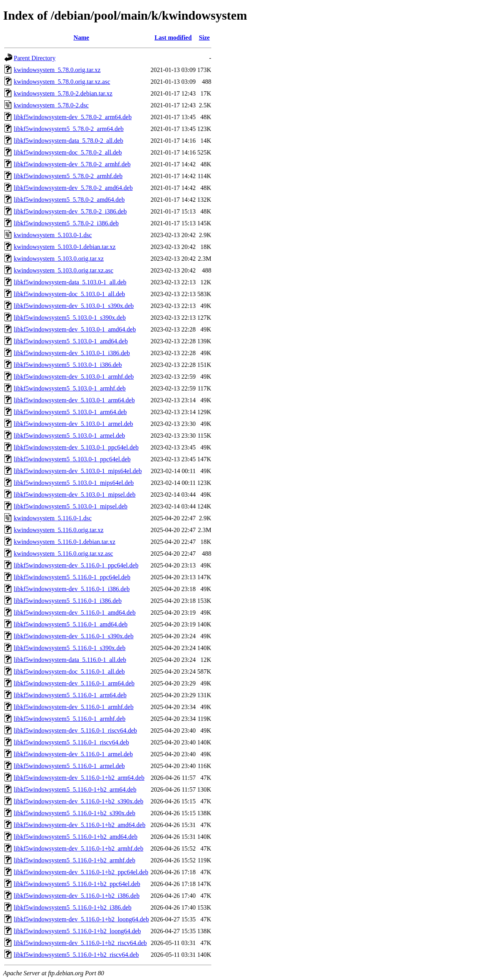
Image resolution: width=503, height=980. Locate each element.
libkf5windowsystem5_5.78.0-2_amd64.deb (69, 200)
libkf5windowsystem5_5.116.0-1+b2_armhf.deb (74, 860)
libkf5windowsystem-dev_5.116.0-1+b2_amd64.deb (80, 825)
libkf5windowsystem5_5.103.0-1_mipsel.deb (71, 506)
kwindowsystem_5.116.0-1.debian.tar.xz (64, 542)
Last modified (173, 38)
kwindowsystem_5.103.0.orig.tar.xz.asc (63, 270)
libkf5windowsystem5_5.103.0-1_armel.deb (69, 436)
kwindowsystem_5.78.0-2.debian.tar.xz (63, 93)
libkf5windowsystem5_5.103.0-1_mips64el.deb (74, 483)
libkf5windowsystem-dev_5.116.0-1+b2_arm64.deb (79, 778)
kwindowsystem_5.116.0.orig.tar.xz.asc (63, 554)
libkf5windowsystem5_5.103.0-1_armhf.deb (70, 388)
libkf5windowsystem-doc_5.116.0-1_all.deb (69, 671)
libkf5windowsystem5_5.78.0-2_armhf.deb (68, 176)
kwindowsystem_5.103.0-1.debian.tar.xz (65, 247)
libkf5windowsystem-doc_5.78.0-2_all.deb (68, 152)
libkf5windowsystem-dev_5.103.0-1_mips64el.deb (78, 471)
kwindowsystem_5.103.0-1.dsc (53, 235)
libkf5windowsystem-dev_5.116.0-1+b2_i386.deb (77, 896)
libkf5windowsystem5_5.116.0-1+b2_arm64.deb (75, 789)
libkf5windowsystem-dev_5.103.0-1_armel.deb (73, 424)
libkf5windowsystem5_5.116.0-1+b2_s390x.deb (74, 813)
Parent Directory (35, 58)
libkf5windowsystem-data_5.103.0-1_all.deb (70, 282)
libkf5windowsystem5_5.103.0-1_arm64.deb (70, 412)
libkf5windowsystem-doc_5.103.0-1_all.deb (69, 294)
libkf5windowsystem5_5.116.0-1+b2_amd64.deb (76, 837)
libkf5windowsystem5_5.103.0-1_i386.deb (68, 365)
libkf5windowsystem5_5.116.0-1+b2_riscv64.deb (76, 955)
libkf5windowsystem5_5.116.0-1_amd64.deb (71, 624)
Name (81, 38)
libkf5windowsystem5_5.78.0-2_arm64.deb (69, 129)
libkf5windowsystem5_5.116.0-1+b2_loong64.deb (77, 931)
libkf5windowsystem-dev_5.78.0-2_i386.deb (70, 211)
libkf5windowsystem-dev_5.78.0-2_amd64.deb (73, 188)
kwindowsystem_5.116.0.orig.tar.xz (59, 530)
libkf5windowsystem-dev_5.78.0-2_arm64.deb (73, 117)
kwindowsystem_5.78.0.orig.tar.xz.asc (62, 82)
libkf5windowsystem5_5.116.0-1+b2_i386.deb (73, 907)
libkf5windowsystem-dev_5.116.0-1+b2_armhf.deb (79, 848)
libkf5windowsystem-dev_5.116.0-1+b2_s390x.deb (79, 801)
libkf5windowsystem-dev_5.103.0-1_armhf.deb (74, 377)
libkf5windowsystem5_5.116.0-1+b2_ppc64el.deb (77, 884)
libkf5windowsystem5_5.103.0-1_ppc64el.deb (72, 459)
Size (204, 38)
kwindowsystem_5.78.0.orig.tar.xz (57, 70)
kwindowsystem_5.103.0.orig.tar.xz (59, 259)
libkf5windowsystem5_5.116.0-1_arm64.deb (70, 695)
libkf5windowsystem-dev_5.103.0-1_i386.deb (72, 353)
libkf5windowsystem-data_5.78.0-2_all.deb (69, 141)
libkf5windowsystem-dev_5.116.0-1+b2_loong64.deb (81, 919)
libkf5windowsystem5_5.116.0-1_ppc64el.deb (72, 577)
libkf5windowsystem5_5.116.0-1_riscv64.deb (71, 742)
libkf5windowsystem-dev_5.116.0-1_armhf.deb (74, 707)
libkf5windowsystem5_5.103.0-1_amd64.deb (71, 341)
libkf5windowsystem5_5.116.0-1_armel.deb (69, 766)
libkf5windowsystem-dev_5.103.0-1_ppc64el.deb (76, 447)
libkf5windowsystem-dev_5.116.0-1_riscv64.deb (75, 730)
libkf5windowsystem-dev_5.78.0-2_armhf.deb (72, 164)
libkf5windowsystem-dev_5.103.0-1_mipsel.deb (75, 495)
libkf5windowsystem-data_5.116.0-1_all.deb (70, 660)
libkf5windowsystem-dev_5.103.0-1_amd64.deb (75, 329)
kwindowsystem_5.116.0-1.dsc (53, 518)
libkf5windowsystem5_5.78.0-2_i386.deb (66, 223)
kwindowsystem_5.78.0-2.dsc (51, 105)
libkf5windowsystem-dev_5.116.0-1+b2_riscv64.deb (80, 943)
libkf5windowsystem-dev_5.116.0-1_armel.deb (73, 754)
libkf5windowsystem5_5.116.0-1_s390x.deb (70, 648)
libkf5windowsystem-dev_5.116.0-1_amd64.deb (75, 612)
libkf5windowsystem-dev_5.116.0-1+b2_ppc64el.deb (81, 872)
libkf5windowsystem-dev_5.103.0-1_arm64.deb (74, 400)
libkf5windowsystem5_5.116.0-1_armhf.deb (70, 719)
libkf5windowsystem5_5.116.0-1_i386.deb (68, 601)
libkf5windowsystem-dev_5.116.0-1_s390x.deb (74, 636)
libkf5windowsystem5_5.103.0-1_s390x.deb (70, 318)
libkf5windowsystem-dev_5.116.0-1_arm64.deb (74, 683)
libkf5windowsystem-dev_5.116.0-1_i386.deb (72, 589)
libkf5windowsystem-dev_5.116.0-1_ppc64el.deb (76, 565)
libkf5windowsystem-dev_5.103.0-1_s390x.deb (74, 306)
